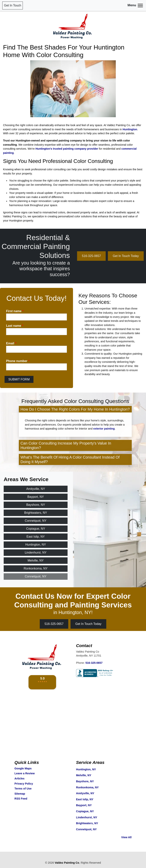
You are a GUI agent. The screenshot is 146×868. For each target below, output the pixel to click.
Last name (15, 326)
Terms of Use (23, 789)
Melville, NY (84, 775)
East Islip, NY (85, 799)
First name (15, 311)
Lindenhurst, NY (87, 817)
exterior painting (104, 443)
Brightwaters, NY (87, 823)
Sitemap (20, 794)
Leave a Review (25, 773)
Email (11, 343)
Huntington (130, 129)
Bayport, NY (84, 805)
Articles (19, 778)
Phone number (18, 361)
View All (126, 837)
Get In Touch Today (88, 624)
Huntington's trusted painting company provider (67, 149)
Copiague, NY (85, 811)
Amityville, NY (85, 793)
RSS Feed (21, 799)
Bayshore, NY (85, 781)
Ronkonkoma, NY (87, 787)
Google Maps (23, 768)
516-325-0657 (106, 256)
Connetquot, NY (86, 829)
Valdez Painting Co (67, 863)
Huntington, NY (86, 769)
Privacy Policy (24, 784)
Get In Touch (13, 5)
